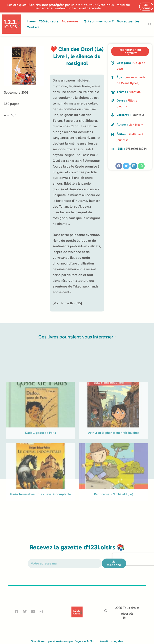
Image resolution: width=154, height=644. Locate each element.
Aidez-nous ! (71, 21)
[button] (150, 24)
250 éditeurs (49, 21)
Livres (31, 21)
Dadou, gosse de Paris (40, 499)
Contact (33, 27)
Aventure (135, 92)
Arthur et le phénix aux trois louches (114, 499)
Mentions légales (112, 641)
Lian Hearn (136, 125)
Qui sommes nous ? (99, 21)
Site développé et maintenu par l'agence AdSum (64, 641)
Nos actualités (128, 21)
